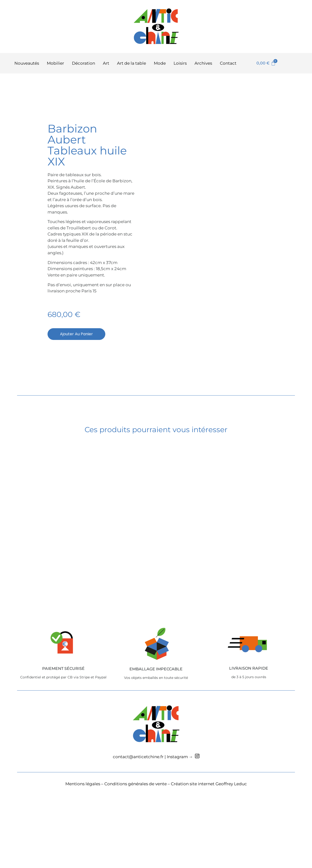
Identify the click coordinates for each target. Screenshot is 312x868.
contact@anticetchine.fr (138, 832)
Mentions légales (83, 859)
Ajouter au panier (76, 372)
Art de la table (132, 63)
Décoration (83, 63)
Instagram (177, 832)
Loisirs (180, 63)
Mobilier (55, 63)
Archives (203, 63)
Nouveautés (27, 63)
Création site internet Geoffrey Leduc (209, 859)
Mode (160, 63)
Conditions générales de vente (136, 859)
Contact (228, 63)
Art (106, 63)
